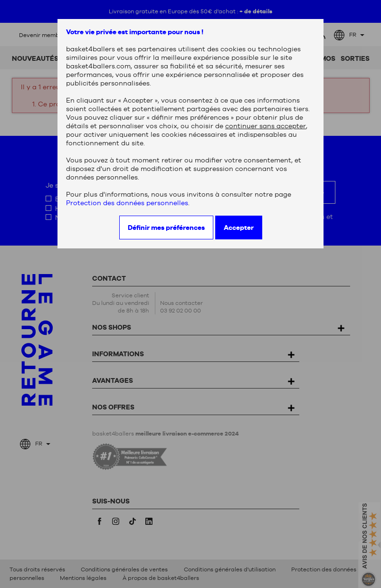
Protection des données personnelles (127, 203)
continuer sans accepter (266, 126)
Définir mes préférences (166, 228)
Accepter (239, 228)
